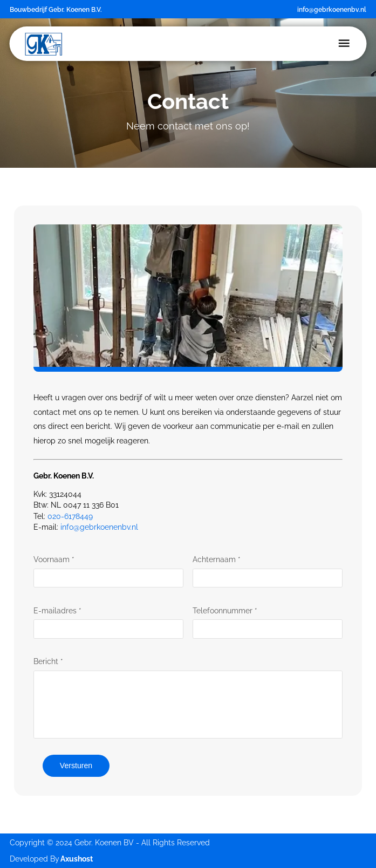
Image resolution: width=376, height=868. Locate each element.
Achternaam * (217, 559)
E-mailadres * (57, 611)
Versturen (76, 766)
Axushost (77, 859)
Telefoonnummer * (225, 611)
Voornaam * (54, 559)
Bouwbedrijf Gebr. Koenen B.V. (56, 9)
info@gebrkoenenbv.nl (332, 9)
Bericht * (48, 661)
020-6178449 (70, 516)
